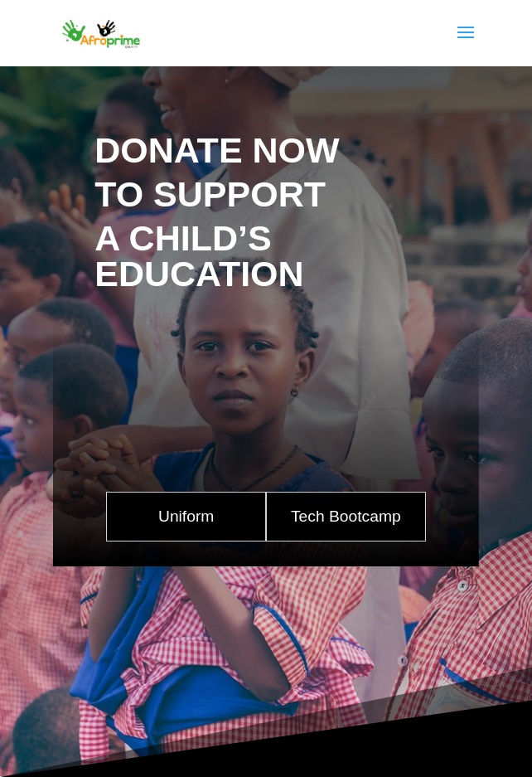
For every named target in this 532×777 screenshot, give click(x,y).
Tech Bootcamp (346, 516)
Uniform (186, 516)
